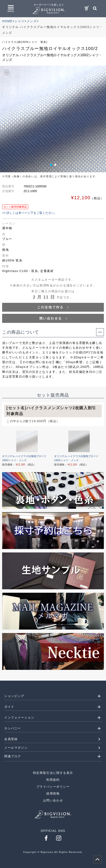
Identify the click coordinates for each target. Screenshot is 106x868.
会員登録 (11, 739)
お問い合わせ (53, 800)
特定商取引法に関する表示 (53, 773)
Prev (8, 120)
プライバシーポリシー (53, 787)
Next (98, 120)
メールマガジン (16, 748)
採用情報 (53, 793)
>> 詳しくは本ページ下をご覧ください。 (30, 213)
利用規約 (53, 780)
